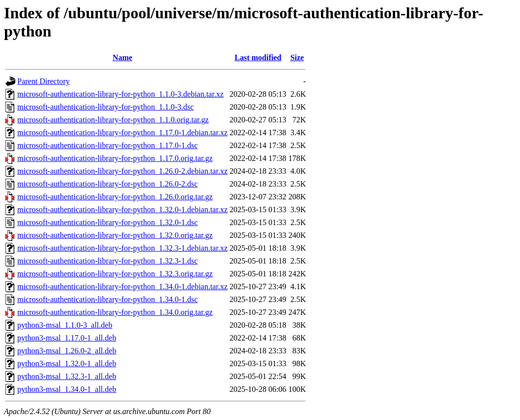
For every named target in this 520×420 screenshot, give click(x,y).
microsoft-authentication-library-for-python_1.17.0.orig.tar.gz (115, 158)
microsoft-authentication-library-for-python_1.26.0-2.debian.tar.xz (122, 171)
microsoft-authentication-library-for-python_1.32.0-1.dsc (107, 222)
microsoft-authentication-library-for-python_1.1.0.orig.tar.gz (113, 120)
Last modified (258, 57)
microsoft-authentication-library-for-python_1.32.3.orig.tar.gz (115, 274)
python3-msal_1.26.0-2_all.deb (67, 351)
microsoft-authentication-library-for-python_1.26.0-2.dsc (107, 184)
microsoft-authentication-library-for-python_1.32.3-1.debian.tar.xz (122, 248)
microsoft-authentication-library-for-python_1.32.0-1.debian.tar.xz (122, 210)
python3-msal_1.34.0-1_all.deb (67, 389)
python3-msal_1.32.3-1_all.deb (67, 376)
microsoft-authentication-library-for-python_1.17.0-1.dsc (107, 145)
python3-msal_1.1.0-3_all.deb (65, 325)
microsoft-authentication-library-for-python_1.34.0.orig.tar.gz (115, 312)
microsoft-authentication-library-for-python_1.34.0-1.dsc (107, 299)
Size (297, 57)
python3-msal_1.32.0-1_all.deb (67, 363)
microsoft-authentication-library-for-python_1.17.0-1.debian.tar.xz (122, 133)
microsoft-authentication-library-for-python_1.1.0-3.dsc (105, 107)
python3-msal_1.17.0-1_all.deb (67, 338)
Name (122, 57)
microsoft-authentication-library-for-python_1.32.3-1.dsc (107, 261)
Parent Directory (43, 81)
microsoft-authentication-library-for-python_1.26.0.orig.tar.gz (115, 197)
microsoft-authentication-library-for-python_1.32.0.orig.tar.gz (115, 235)
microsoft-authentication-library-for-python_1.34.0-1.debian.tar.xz (122, 286)
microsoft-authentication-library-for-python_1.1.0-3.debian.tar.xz (120, 94)
